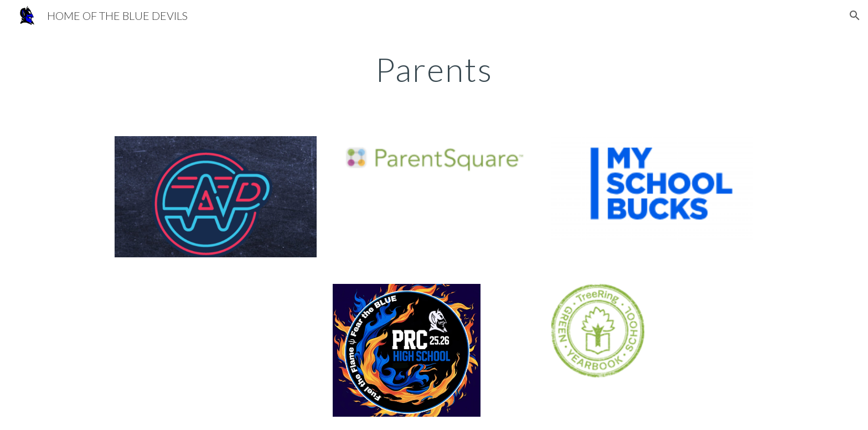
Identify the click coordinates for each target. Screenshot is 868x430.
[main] (434, 69)
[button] (855, 15)
